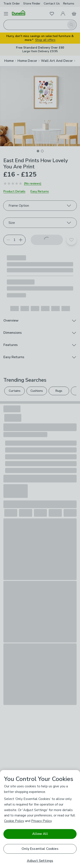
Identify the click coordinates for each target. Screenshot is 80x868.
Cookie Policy (14, 821)
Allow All (40, 834)
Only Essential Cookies (40, 849)
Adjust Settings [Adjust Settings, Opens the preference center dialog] (40, 861)
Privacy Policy (41, 821)
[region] (40, 819)
